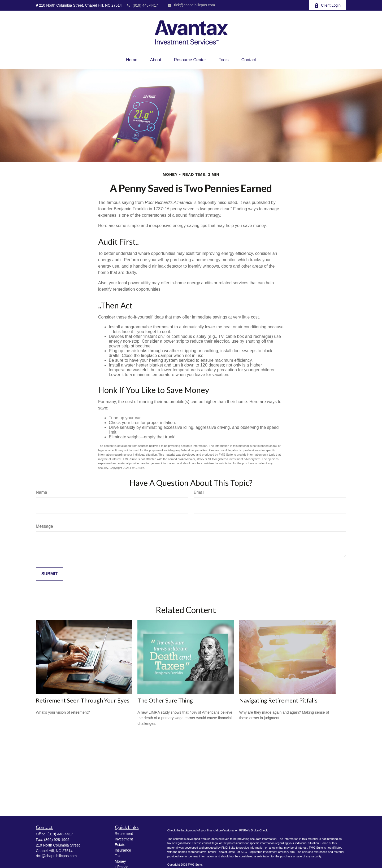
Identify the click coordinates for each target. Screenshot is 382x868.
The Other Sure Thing (165, 700)
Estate (120, 845)
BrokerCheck (259, 830)
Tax (118, 856)
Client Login (327, 5)
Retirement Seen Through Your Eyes (83, 700)
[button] (132, 60)
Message (44, 526)
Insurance (123, 850)
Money (120, 861)
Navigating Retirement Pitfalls (278, 700)
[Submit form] (49, 574)
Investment (124, 839)
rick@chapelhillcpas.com (191, 5)
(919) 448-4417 (143, 5)
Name (42, 492)
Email (199, 492)
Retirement (124, 834)
